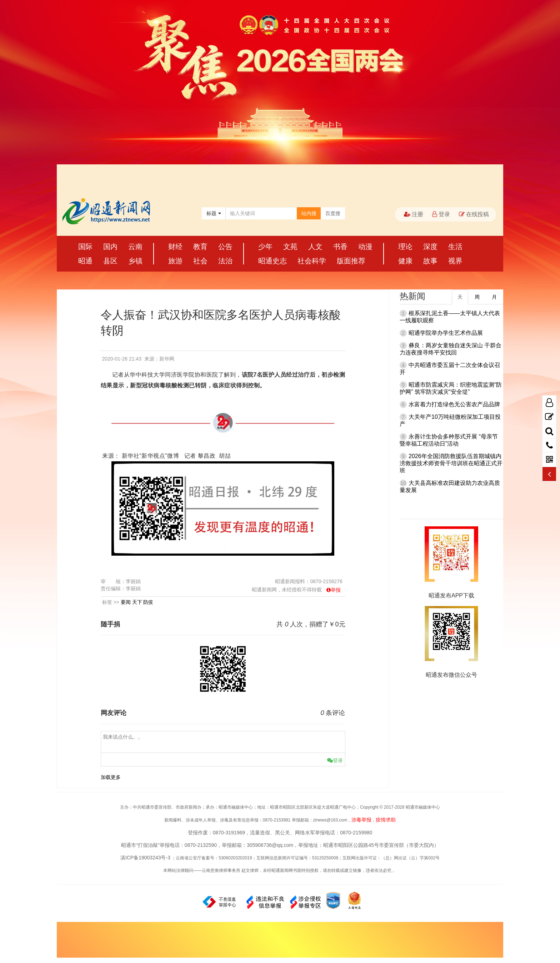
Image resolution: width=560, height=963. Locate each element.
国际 (85, 247)
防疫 (148, 602)
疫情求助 (386, 820)
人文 (315, 247)
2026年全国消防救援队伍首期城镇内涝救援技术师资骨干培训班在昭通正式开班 (451, 463)
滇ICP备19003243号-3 (145, 858)
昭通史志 (272, 261)
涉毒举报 (361, 820)
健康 (405, 261)
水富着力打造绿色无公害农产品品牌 (454, 404)
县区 (110, 261)
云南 (135, 247)
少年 (265, 247)
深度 (430, 247)
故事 (430, 261)
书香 (340, 247)
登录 (441, 214)
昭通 (85, 261)
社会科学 (312, 261)
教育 (200, 247)
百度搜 (333, 213)
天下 (137, 602)
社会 (200, 261)
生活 (455, 247)
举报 (336, 590)
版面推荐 (351, 261)
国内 (110, 247)
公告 (225, 247)
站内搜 (309, 213)
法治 (225, 261)
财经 (175, 247)
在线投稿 (474, 214)
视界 (455, 261)
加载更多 (111, 777)
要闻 (126, 602)
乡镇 (135, 261)
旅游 (175, 261)
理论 (405, 247)
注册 (414, 214)
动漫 (365, 247)
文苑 (290, 247)
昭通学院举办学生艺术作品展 (446, 333)
